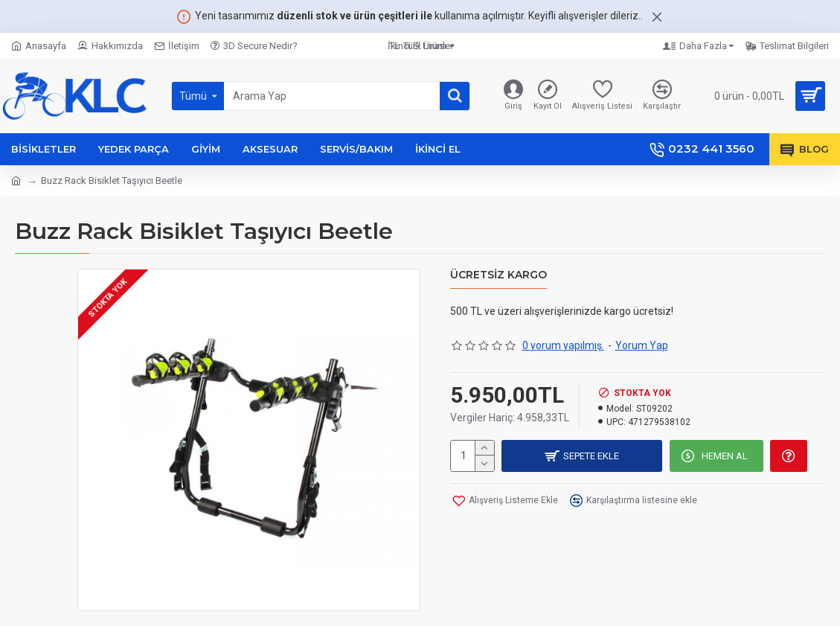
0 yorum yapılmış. (563, 345)
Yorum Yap (642, 345)
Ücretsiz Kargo (498, 275)
